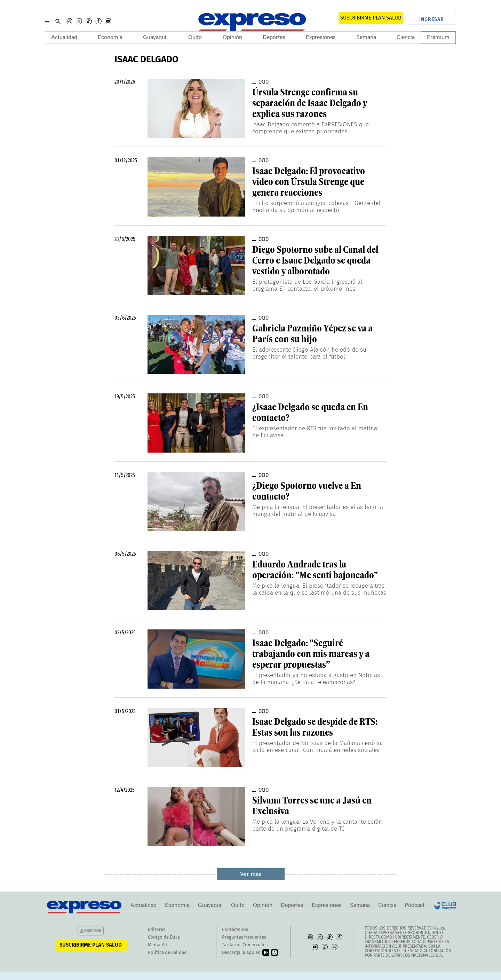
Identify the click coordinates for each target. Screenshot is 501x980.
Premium (438, 38)
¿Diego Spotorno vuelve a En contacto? (307, 491)
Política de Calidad (167, 953)
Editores (157, 930)
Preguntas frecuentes (244, 937)
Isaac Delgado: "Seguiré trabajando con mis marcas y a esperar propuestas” (311, 654)
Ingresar (432, 19)
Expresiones (321, 38)
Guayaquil (155, 38)
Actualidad (64, 38)
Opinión (232, 38)
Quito (195, 38)
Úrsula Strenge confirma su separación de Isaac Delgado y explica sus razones (310, 103)
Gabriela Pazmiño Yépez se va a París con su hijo (312, 334)
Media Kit (158, 945)
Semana (366, 38)
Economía (110, 38)
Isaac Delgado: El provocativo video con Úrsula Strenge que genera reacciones (309, 182)
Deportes (274, 38)
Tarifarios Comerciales (245, 945)
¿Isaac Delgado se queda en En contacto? (310, 412)
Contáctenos (235, 930)
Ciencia (406, 38)
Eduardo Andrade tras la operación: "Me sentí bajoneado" (315, 570)
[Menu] (47, 21)
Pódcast (415, 905)
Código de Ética (164, 937)
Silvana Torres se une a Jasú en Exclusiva (312, 806)
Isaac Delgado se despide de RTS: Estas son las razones (315, 727)
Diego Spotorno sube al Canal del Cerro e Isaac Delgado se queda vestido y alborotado (315, 260)
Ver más (251, 874)
